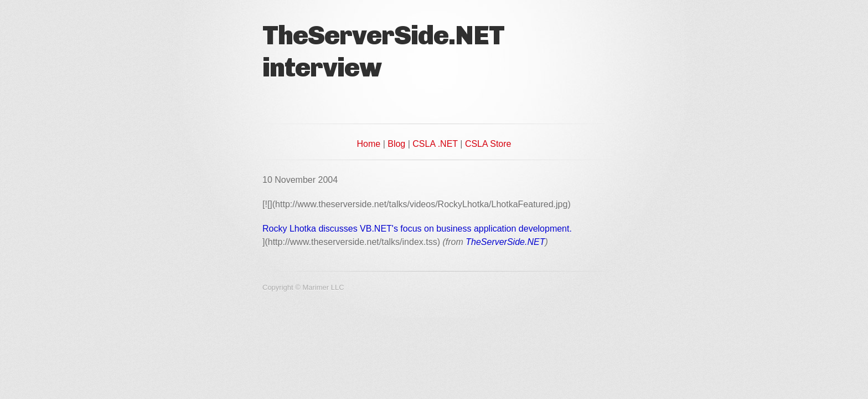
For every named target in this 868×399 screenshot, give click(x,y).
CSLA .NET (435, 144)
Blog (396, 144)
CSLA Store (488, 144)
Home (369, 144)
